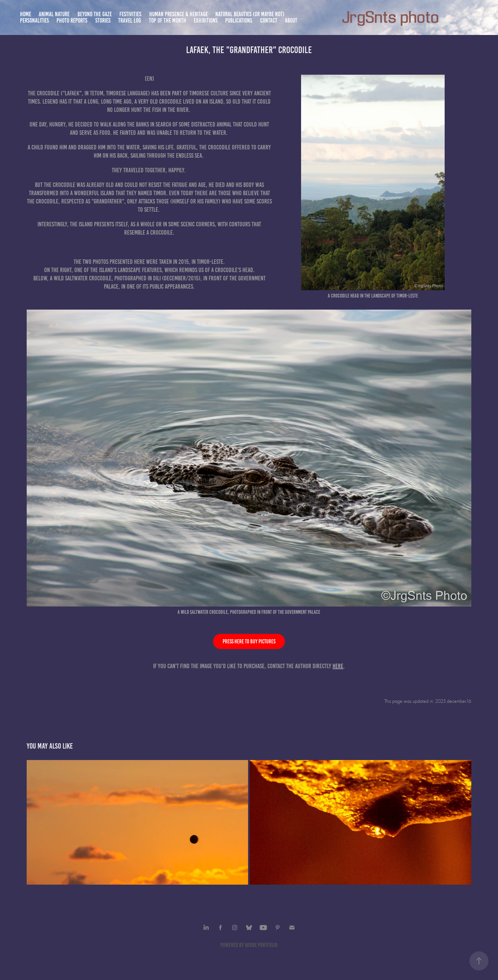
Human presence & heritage (178, 14)
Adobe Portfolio (261, 945)
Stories (103, 21)
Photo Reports (72, 21)
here (338, 666)
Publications (239, 21)
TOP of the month (168, 21)
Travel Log (130, 21)
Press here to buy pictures (249, 641)
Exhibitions (206, 21)
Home (26, 14)
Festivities (130, 14)
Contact (269, 21)
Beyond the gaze (95, 14)
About (291, 21)
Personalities (34, 21)
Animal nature (54, 14)
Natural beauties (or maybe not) (250, 14)
